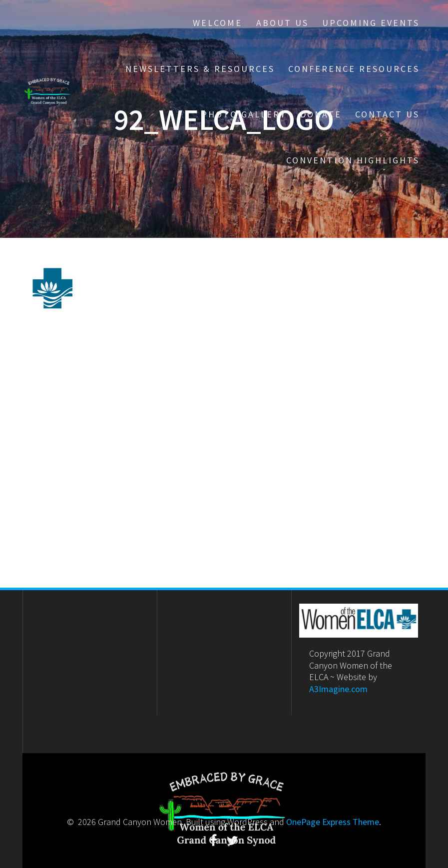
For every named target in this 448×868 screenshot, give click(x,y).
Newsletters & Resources (200, 69)
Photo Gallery (244, 114)
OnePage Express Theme (333, 822)
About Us (282, 23)
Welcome (218, 23)
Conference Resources (354, 69)
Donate (321, 114)
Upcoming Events (371, 23)
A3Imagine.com (338, 689)
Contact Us (387, 114)
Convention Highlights (353, 160)
